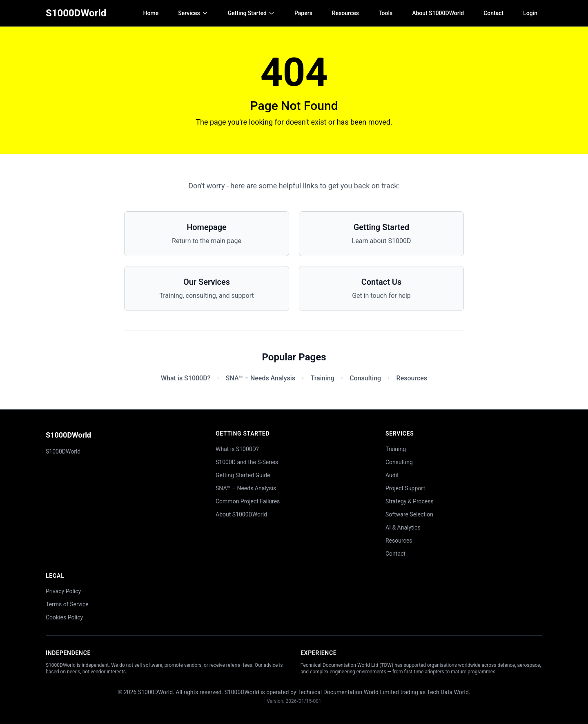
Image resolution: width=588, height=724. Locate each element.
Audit (392, 475)
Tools (385, 13)
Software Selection (409, 514)
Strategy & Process (410, 501)
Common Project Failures (248, 501)
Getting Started (251, 13)
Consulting (365, 378)
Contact (493, 13)
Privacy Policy (63, 591)
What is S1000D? (186, 378)
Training (322, 378)
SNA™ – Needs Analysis (261, 378)
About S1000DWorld (438, 13)
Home (151, 13)
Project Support (405, 488)
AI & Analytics (403, 527)
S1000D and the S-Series (247, 462)
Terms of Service (67, 604)
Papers (303, 13)
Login (530, 13)
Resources (345, 13)
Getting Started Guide (243, 475)
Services (193, 13)
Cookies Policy (64, 617)
